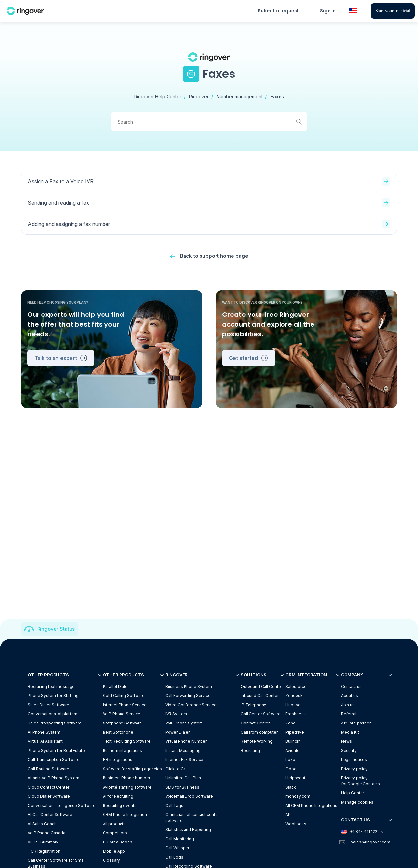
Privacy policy (354, 769)
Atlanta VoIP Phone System (54, 778)
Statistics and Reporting (188, 830)
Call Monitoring (180, 839)
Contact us (351, 686)
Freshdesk (296, 714)
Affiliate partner (356, 723)
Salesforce (296, 686)
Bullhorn (293, 741)
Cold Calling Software (124, 696)
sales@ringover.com (370, 842)
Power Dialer (177, 732)
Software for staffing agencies (132, 769)
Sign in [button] (328, 11)
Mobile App (114, 851)
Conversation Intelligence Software (62, 805)
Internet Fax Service (184, 760)
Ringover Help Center (158, 97)
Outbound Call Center (261, 686)
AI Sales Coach (42, 824)
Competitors (115, 833)
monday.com (298, 796)
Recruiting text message (51, 686)
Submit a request (278, 11)
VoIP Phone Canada (47, 833)
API (289, 815)
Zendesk (294, 696)
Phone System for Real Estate (56, 750)
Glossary (111, 860)
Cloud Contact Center (48, 787)
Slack (291, 787)
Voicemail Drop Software (189, 796)
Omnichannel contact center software (192, 817)
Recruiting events (120, 805)
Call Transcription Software (54, 760)
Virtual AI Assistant (45, 741)
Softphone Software (122, 723)
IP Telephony (253, 705)
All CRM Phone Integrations (311, 805)
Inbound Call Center (260, 696)
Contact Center (255, 723)
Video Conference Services (192, 705)
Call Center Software (261, 714)
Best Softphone (118, 732)
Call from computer (259, 732)
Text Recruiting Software (127, 741)
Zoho (290, 723)
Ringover (199, 97)
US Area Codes (118, 842)
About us (349, 696)
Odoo (291, 769)
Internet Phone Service (125, 705)
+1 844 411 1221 (362, 832)
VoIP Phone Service (122, 714)
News (346, 741)
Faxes (277, 97)
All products (114, 824)
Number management (240, 97)
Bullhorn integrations (122, 750)
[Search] (209, 122)
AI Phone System (44, 732)
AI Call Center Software (50, 815)
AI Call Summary (43, 842)
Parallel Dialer (116, 686)
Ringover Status (56, 629)
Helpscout (295, 778)
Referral (349, 714)
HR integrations (118, 760)
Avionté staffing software (127, 787)
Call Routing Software (48, 769)
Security (349, 750)
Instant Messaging (183, 750)
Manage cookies (357, 802)
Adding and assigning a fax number (209, 224)
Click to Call (177, 769)
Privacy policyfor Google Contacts (361, 781)
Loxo (290, 760)
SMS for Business (182, 787)
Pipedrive (295, 732)
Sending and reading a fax (209, 203)
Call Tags (174, 805)
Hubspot (294, 705)
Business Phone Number (127, 778)
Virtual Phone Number (186, 741)
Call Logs (174, 857)
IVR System (176, 714)
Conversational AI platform (53, 714)
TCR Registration (44, 851)
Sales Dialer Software (48, 705)
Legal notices (354, 760)
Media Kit (350, 732)
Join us (348, 705)
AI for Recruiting (118, 796)
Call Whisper (177, 848)
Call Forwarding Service (188, 696)
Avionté (293, 750)
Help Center (353, 793)
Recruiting (250, 750)
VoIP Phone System (184, 723)
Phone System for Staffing (53, 696)
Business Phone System (189, 686)
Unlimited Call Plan (183, 778)
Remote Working (257, 741)
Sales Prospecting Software (55, 723)
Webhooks (296, 824)
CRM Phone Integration (125, 815)
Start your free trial (393, 11)
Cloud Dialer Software (49, 796)
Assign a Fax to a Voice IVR (209, 181)
